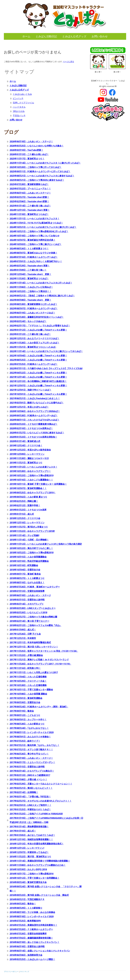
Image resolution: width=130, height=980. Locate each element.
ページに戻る (68, 61)
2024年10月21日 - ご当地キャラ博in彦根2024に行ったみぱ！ (39, 231)
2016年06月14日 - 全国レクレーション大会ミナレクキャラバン (40, 951)
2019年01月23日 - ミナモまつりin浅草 (28, 510)
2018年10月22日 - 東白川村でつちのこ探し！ (31, 548)
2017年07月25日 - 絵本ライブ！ (25, 741)
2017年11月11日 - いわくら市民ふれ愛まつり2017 (34, 672)
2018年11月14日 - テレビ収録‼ (24, 535)
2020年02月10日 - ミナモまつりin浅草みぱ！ (31, 428)
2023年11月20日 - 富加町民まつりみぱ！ (29, 278)
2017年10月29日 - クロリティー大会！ (28, 681)
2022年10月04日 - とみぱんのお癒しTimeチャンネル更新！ (38, 356)
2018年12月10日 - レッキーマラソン (27, 523)
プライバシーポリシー (11, 972)
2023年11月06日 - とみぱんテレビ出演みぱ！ (31, 287)
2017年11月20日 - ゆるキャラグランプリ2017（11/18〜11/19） (40, 664)
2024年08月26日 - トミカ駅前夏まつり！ (29, 248)
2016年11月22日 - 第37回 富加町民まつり (30, 856)
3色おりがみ (19, 111)
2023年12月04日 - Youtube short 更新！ (30, 274)
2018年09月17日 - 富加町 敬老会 (25, 574)
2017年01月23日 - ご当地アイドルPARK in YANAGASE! (36, 814)
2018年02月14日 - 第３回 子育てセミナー (29, 621)
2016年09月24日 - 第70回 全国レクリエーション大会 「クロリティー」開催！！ (46, 889)
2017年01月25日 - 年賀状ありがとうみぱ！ (30, 809)
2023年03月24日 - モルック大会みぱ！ (28, 321)
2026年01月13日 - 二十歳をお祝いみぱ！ (29, 154)
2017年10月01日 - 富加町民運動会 (26, 698)
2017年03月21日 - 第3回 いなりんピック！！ (31, 788)
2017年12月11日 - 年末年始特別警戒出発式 (30, 642)
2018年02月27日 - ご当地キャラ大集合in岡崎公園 (33, 617)
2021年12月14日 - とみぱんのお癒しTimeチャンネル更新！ (38, 377)
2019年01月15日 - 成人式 (22, 514)
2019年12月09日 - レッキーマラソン (27, 454)
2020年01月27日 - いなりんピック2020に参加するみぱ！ (37, 433)
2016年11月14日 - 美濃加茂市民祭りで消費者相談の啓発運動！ (40, 861)
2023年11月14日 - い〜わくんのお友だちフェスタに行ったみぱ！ (41, 283)
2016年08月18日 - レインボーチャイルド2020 (32, 916)
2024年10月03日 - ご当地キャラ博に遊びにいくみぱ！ (36, 244)
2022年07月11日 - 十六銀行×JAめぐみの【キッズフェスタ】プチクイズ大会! (46, 368)
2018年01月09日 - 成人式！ (23, 630)
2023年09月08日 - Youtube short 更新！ (30, 300)
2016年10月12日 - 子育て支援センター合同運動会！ (34, 878)
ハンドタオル (19, 107)
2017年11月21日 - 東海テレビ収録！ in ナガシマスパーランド (39, 660)
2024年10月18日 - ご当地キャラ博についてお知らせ (34, 236)
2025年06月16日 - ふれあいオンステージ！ (30, 193)
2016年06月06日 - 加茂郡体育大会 (26, 955)
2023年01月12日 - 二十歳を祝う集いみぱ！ (30, 334)
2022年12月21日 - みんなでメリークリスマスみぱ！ (34, 338)
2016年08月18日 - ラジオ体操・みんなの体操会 (32, 912)
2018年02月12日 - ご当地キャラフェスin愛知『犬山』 (35, 625)
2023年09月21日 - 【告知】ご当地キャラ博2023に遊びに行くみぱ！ (42, 296)
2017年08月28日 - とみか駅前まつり (27, 724)
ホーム (26, 36)
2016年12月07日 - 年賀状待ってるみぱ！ (29, 852)
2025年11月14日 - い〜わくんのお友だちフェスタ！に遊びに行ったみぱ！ (45, 163)
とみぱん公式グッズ (74, 36)
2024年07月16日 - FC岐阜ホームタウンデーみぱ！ (34, 257)
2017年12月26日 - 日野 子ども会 (25, 634)
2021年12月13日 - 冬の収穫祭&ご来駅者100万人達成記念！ (38, 381)
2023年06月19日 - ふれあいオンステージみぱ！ (32, 313)
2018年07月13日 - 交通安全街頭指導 (27, 591)
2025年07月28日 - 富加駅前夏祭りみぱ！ (29, 184)
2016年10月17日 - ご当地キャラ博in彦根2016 (32, 874)
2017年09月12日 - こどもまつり (25, 715)
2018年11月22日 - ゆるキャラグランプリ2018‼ (32, 531)
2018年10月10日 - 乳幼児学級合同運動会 (29, 561)
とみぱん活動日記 (46, 36)
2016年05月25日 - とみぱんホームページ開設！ (32, 959)
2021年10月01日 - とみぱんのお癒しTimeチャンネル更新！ (38, 394)
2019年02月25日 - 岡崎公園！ (24, 501)
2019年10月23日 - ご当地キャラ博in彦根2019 (32, 475)
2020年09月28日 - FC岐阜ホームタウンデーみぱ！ (34, 415)
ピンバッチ (18, 98)
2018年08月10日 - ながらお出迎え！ (27, 582)
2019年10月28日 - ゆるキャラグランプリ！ (30, 471)
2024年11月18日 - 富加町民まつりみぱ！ (29, 214)
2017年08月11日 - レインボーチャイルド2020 (32, 732)
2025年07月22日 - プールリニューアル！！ (30, 189)
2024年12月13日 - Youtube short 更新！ (30, 210)
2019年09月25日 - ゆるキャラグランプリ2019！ (33, 493)
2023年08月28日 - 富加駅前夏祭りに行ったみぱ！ (33, 304)
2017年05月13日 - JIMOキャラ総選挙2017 (30, 775)
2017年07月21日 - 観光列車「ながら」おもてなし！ (34, 745)
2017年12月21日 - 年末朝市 (23, 638)
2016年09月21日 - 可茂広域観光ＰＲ (27, 899)
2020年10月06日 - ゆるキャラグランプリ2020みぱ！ (35, 411)
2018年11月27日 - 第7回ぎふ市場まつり (29, 527)
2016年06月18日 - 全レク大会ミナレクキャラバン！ (34, 942)
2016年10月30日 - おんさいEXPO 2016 (28, 869)
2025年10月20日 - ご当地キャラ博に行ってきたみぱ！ (36, 167)
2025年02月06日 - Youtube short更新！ (29, 201)
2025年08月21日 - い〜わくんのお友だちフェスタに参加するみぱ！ (42, 176)
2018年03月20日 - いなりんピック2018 (28, 612)
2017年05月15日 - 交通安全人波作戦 (27, 767)
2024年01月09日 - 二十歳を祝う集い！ (28, 270)
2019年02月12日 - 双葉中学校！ (25, 505)
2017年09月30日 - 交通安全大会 (25, 702)
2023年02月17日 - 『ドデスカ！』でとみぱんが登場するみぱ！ (40, 326)
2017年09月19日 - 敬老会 (22, 711)
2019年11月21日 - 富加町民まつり (26, 463)
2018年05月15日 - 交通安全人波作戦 (27, 600)
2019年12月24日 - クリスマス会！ (26, 445)
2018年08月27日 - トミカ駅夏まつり (27, 578)
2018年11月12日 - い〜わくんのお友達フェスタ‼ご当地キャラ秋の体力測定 (46, 544)
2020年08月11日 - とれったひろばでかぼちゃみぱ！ (34, 420)
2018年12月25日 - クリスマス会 (25, 518)
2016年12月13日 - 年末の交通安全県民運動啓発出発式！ (37, 844)
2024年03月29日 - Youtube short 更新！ (30, 266)
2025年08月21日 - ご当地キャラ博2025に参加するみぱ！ (37, 180)
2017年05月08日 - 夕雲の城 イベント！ (28, 779)
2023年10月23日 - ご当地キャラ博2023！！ (31, 291)
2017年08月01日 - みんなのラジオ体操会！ (30, 737)
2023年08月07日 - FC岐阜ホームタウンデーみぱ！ (34, 308)
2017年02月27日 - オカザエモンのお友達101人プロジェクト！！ (41, 801)
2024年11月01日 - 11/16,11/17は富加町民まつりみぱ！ (36, 223)
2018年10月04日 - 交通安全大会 (25, 570)
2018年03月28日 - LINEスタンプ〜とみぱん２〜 (33, 608)
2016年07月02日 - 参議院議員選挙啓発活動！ (31, 938)
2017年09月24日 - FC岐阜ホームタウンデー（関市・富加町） (39, 707)
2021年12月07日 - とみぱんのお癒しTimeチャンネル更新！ (38, 385)
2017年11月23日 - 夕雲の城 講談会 (26, 655)
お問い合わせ (100, 36)
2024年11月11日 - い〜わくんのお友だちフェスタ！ (34, 219)
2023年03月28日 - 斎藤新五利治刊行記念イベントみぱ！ (37, 317)
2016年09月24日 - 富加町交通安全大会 (28, 882)
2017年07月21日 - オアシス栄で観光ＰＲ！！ (31, 749)
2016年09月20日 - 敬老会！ (23, 904)
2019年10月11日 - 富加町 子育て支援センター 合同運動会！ (38, 484)
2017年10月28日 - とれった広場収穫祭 (28, 685)
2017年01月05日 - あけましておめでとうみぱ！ (32, 835)
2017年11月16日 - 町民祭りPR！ (25, 668)
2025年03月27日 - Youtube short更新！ (29, 197)
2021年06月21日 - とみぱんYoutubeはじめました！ (35, 398)
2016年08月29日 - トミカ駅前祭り (26, 908)
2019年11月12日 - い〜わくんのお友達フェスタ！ (33, 467)
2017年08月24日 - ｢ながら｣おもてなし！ (29, 728)
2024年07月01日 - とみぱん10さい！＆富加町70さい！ (36, 261)
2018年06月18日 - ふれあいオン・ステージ (30, 595)
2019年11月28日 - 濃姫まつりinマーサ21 (29, 458)
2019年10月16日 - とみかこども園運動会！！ (31, 480)
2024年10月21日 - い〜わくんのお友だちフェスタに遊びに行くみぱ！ (43, 227)
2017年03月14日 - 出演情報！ (24, 792)
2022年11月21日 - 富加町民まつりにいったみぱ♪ (33, 347)
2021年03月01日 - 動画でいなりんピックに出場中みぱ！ (37, 403)
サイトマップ (25, 972)
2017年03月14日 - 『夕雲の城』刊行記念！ (30, 797)
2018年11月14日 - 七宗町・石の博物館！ (29, 540)
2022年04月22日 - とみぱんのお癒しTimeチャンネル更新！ (38, 373)
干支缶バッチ (19, 115)
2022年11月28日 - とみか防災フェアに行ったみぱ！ (34, 343)
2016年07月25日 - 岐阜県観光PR (25, 921)
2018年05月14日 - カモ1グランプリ (27, 604)
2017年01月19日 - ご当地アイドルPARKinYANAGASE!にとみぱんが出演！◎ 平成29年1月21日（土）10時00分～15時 (46, 820)
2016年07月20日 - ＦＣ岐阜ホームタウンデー (31, 929)
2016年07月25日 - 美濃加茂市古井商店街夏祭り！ (33, 925)
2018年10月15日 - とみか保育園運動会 (28, 557)
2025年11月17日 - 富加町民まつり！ (27, 159)
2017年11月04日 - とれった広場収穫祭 (28, 677)
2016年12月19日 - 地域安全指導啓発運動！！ (31, 839)
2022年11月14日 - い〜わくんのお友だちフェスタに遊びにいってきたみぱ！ (46, 351)
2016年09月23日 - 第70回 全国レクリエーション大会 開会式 (39, 895)
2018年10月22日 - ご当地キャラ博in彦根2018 (32, 552)
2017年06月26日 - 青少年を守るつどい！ (29, 754)
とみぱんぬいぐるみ (22, 94)
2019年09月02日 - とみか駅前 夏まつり (28, 497)
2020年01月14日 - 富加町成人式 (25, 441)
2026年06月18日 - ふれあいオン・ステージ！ (31, 141)
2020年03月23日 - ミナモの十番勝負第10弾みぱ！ (34, 424)
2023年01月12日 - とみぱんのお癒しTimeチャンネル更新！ (38, 330)
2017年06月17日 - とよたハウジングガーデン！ (32, 762)
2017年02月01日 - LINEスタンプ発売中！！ (30, 805)
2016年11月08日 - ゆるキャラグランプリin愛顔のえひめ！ (38, 865)
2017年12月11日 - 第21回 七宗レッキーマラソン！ (34, 647)
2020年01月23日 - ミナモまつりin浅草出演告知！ (33, 437)
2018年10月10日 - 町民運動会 (24, 565)
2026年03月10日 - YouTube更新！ (26, 150)
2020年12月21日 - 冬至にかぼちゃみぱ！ (29, 407)
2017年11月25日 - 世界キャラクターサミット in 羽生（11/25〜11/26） (44, 651)
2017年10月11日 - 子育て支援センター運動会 (31, 690)
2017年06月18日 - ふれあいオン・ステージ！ (31, 758)
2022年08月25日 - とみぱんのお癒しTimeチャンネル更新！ (38, 360)
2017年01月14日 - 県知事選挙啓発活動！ (29, 827)
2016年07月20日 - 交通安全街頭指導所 (28, 934)
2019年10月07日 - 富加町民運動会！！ (28, 488)
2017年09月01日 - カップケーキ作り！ (28, 719)
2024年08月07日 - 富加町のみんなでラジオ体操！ (33, 253)
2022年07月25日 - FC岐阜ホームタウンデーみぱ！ (34, 364)
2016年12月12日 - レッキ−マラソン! (27, 848)
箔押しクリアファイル (23, 103)
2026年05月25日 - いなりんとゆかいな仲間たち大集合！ (37, 146)
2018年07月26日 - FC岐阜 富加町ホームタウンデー (35, 587)
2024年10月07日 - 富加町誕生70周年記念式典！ (32, 240)
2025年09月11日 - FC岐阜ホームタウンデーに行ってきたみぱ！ (40, 171)
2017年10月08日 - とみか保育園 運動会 (28, 694)
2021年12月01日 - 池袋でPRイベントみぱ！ (31, 390)
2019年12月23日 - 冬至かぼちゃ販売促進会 (30, 450)
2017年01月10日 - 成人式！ (23, 831)
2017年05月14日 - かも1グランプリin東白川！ (32, 771)
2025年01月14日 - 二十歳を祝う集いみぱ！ (30, 206)
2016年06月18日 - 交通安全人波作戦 (27, 946)
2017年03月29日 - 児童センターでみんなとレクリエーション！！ (41, 784)
